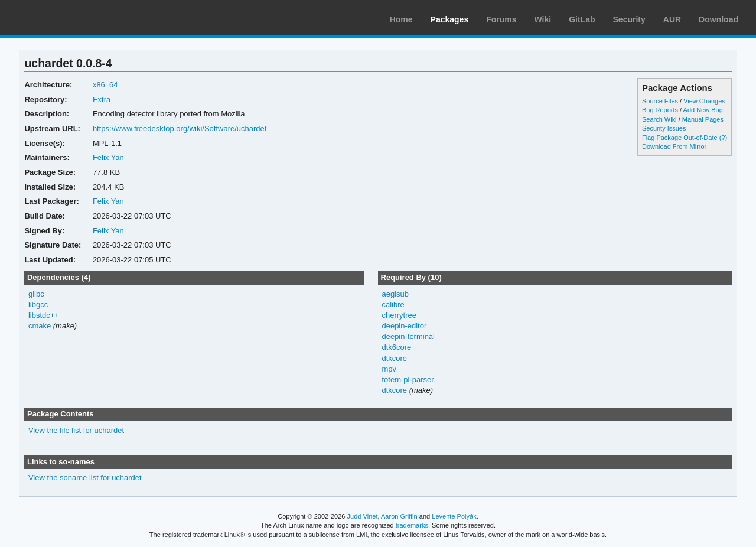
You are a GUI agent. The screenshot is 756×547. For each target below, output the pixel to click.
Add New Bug (703, 110)
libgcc (38, 305)
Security (629, 19)
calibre (393, 305)
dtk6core (396, 347)
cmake (40, 326)
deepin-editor (404, 326)
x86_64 (105, 85)
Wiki (543, 19)
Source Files (660, 101)
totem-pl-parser (408, 380)
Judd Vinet (363, 516)
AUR (672, 19)
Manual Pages (703, 119)
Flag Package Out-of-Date (680, 138)
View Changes (704, 101)
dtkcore (394, 358)
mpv (389, 369)
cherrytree (399, 315)
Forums (501, 19)
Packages (450, 19)
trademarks (412, 525)
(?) (723, 138)
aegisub (395, 294)
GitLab (582, 19)
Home (401, 19)
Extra (102, 100)
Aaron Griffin (399, 516)
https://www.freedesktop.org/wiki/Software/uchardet (180, 128)
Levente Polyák (454, 516)
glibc (36, 294)
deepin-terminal (408, 336)
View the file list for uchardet (76, 430)
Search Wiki (659, 119)
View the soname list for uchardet (85, 478)
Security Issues (664, 128)
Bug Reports (660, 110)
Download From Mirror (674, 146)
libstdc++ (44, 315)
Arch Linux (65, 18)
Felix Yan (108, 157)
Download (718, 19)
